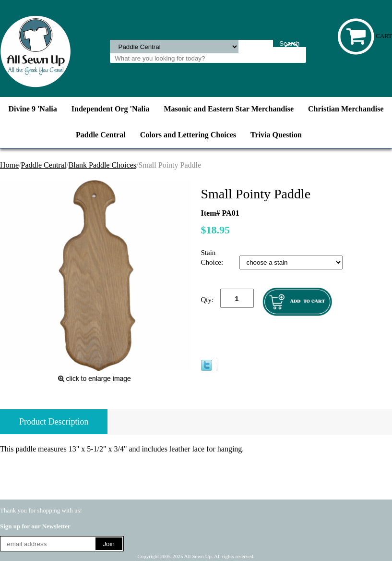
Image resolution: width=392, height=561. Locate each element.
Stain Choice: (213, 257)
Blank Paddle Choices (102, 165)
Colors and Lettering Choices (188, 135)
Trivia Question (276, 135)
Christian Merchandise (346, 109)
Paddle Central (101, 135)
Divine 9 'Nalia (32, 109)
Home (9, 165)
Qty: (208, 300)
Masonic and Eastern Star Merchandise (229, 109)
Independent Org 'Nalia (111, 109)
